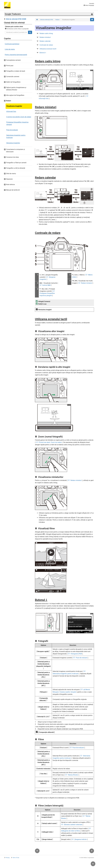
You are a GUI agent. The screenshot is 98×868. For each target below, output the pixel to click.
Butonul (43, 53)
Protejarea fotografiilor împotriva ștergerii (17, 123)
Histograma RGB (76, 654)
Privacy (8, 858)
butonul (47, 285)
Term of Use (16, 858)
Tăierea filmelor (73, 775)
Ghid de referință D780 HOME (16, 19)
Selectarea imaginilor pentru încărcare (16, 136)
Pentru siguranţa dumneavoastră (16, 55)
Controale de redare (46, 45)
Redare (58, 20)
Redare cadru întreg (46, 33)
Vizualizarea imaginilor (14, 106)
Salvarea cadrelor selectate (73, 825)
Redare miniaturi (45, 37)
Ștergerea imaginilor (13, 143)
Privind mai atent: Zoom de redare (50, 442)
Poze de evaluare (12, 130)
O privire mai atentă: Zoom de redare (19, 117)
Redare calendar (45, 41)
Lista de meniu (10, 49)
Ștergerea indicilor (81, 839)
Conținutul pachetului (12, 44)
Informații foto (11, 111)
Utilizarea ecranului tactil (48, 49)
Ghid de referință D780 (47, 20)
